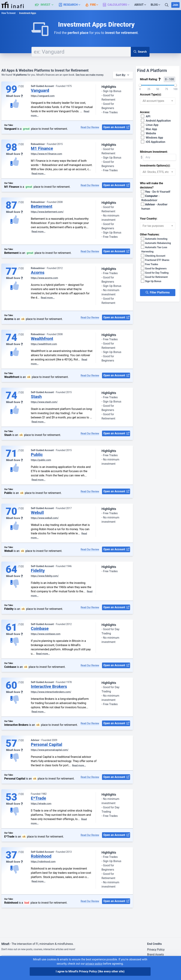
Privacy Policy (156, 950)
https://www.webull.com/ (45, 518)
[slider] (140, 85)
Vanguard (40, 91)
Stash (36, 397)
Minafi (5, 944)
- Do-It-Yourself (156, 192)
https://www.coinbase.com (46, 634)
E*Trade (39, 798)
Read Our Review (90, 127)
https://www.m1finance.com (47, 154)
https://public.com (41, 460)
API (146, 116)
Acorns (38, 273)
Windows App (152, 138)
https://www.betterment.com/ (47, 212)
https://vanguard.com (43, 96)
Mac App (149, 129)
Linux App (150, 125)
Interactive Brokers (49, 687)
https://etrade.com (41, 804)
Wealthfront (42, 339)
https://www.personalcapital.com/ (50, 750)
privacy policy (94, 964)
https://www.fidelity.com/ (45, 576)
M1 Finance (42, 148)
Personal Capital (47, 745)
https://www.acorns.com (45, 278)
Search (140, 52)
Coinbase (40, 629)
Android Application (156, 121)
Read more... (39, 174)
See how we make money (90, 75)
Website (149, 133)
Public (37, 455)
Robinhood (41, 856)
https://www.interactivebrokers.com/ (51, 692)
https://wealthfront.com (44, 344)
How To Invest (8, 13)
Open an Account (116, 127)
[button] (46, 5)
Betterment (42, 206)
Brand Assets (155, 954)
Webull (37, 513)
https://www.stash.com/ (44, 402)
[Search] (167, 5)
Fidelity (38, 571)
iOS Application (153, 142)
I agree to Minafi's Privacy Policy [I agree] (90, 971)
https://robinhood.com (43, 862)
